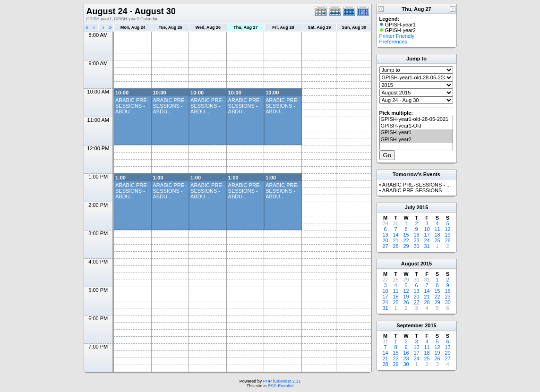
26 (447, 240)
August (410, 264)
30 (416, 246)
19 (447, 235)
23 (416, 240)
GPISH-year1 (416, 133)
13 (385, 235)
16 (416, 235)
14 (395, 235)
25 (437, 240)
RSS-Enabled (281, 386)
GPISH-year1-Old (416, 126)
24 (427, 240)
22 (406, 240)
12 (447, 229)
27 (385, 246)
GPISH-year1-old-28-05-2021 (416, 119)
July (410, 207)
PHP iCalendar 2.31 (282, 381)
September (410, 325)
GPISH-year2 (416, 140)
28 (395, 246)
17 (427, 235)
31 (427, 246)
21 (395, 240)
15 (406, 235)
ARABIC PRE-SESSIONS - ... (416, 185)
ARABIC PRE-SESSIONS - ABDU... (132, 106)
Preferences (393, 42)
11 (437, 229)
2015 (422, 207)
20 (385, 240)
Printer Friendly (397, 36)
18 (437, 235)
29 (406, 246)
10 (427, 229)
